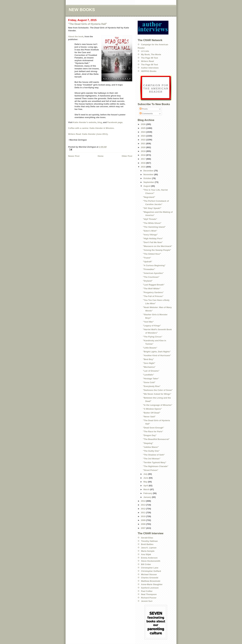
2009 (144, 520)
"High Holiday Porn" (153, 238)
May (146, 482)
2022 (144, 140)
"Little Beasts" (150, 348)
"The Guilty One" (151, 451)
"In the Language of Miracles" (158, 405)
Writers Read (147, 61)
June (146, 478)
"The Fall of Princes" (153, 296)
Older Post (127, 156)
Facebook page (115, 122)
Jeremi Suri (147, 601)
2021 (144, 144)
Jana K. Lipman (149, 548)
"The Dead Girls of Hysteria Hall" (88, 24)
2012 (144, 509)
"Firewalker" (149, 269)
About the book (76, 36)
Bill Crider (146, 564)
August (147, 186)
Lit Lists (145, 51)
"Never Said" (149, 417)
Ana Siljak (146, 554)
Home (100, 156)
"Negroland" (149, 197)
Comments (146, 114)
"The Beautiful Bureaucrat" (156, 439)
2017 (144, 159)
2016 (144, 163)
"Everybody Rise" (152, 386)
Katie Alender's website (85, 122)
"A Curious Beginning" (154, 265)
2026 (144, 124)
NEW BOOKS (82, 10)
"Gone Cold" (149, 382)
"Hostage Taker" (151, 379)
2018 (144, 155)
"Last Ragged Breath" (154, 285)
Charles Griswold (150, 578)
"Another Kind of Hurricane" (157, 355)
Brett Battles (147, 544)
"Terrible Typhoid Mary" (154, 462)
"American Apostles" (153, 273)
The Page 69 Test (149, 65)
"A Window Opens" (152, 409)
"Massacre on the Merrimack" (157, 246)
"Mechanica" (149, 367)
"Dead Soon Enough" (153, 428)
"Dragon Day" (150, 435)
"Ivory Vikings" (150, 235)
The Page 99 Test (149, 58)
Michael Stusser (149, 574)
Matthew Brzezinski (151, 581)
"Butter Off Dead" (151, 413)
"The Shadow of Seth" (154, 455)
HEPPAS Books (149, 71)
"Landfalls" (148, 375)
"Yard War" (148, 322)
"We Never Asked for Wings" (157, 394)
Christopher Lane (150, 568)
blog (100, 122)
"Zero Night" (149, 363)
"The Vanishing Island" (154, 227)
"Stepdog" (148, 443)
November (149, 174)
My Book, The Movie (151, 54)
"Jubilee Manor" (151, 447)
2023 (144, 136)
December (149, 171)
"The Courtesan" (151, 277)
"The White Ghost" (152, 223)
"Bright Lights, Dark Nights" (157, 352)
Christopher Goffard (151, 571)
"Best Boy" (148, 359)
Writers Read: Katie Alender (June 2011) (88, 134)
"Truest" (147, 258)
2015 (144, 167)
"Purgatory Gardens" (153, 292)
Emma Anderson (149, 558)
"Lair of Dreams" (151, 371)
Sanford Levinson (150, 588)
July (146, 474)
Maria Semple (148, 551)
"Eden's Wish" (150, 231)
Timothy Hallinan (149, 541)
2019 (144, 151)
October (148, 178)
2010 (144, 516)
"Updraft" (148, 262)
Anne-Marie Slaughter (152, 584)
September (149, 182)
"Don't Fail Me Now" (153, 242)
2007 (144, 528)
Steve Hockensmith (151, 561)
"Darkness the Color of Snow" (158, 390)
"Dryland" (148, 281)
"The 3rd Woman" (152, 459)
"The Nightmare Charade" (156, 466)
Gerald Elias (147, 538)
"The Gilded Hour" (152, 254)
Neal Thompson (149, 594)
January (148, 497)
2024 (144, 132)
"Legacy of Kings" (152, 326)
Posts (144, 109)
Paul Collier (147, 591)
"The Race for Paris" (153, 431)
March (147, 489)
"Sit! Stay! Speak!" (152, 208)
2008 (144, 524)
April (146, 486)
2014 (144, 501)
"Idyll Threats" (150, 219)
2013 (144, 505)
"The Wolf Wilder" (152, 289)
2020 (144, 147)
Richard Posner (149, 598)
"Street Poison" (150, 470)
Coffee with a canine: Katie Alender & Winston (91, 128)
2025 (144, 128)
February (148, 493)
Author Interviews (150, 68)
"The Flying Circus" (152, 337)
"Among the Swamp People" (157, 250)
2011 (144, 513)
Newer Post (74, 156)
